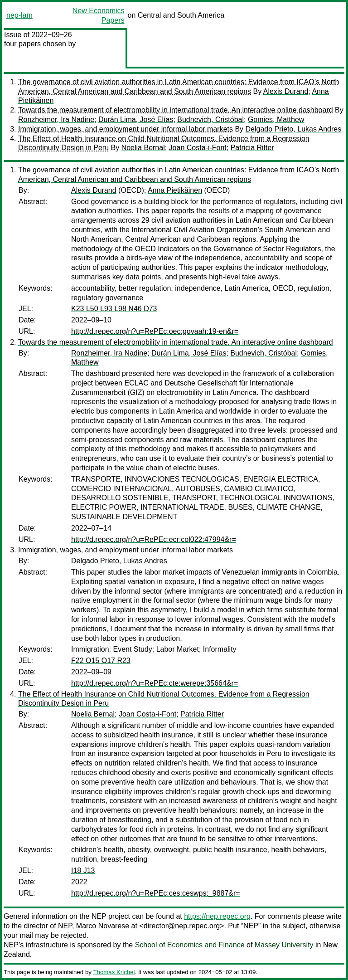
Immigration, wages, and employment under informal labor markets (126, 129)
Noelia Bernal (143, 148)
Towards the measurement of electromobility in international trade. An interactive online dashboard (176, 110)
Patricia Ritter (252, 148)
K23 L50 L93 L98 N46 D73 (114, 309)
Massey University (284, 945)
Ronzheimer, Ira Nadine (56, 119)
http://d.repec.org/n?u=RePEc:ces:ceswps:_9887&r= (156, 893)
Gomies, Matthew (276, 119)
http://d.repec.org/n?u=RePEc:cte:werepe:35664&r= (155, 683)
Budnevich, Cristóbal (210, 119)
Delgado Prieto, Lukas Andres (294, 129)
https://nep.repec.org (217, 916)
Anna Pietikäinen (175, 190)
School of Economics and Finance (190, 945)
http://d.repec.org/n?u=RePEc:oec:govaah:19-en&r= (155, 331)
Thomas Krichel (114, 972)
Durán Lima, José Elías (136, 119)
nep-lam (19, 15)
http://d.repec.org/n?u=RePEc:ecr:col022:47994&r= (154, 539)
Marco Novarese (103, 926)
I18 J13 (83, 870)
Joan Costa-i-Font (198, 148)
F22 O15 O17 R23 (101, 661)
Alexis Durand (286, 91)
